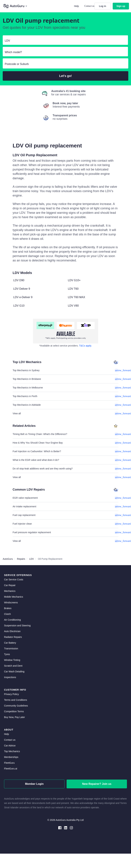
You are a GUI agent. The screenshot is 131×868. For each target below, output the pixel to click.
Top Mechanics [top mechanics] (12, 751)
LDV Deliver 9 (22, 289)
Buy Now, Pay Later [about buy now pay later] (14, 717)
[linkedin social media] (66, 828)
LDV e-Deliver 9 (23, 297)
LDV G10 (19, 306)
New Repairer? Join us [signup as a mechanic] (97, 784)
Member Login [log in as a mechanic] (34, 784)
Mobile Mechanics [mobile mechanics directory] (14, 597)
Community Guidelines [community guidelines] (16, 706)
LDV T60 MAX (77, 297)
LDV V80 (73, 306)
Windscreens (11, 603)
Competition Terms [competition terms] (14, 711)
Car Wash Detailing (14, 672)
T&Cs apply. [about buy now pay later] (85, 346)
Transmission (11, 649)
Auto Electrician (12, 631)
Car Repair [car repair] (10, 585)
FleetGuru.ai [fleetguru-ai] (11, 769)
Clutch (7, 614)
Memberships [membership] (11, 757)
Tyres (7, 654)
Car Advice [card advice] (10, 746)
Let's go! (65, 76)
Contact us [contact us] (10, 740)
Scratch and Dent (13, 666)
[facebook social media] (60, 828)
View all (66, 413)
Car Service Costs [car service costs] (14, 580)
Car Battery (10, 643)
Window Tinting (12, 660)
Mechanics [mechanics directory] (10, 591)
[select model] (64, 52)
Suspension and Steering (17, 626)
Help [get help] (7, 734)
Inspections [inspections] (10, 677)
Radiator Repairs (13, 637)
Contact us (89, 6)
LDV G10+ (74, 280)
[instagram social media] (71, 828)
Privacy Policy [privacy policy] (11, 694)
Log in (103, 6)
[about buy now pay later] (66, 331)
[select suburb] (65, 64)
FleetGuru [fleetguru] (9, 763)
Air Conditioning (12, 620)
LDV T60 (73, 289)
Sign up (121, 6)
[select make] (64, 41)
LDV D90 (19, 280)
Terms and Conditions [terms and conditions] (16, 700)
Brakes (8, 608)
